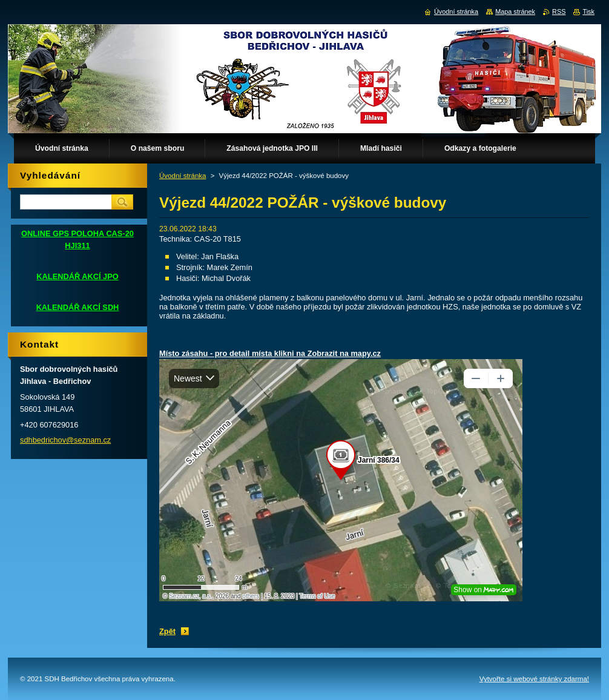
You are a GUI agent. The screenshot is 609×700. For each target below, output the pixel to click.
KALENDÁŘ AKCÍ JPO (77, 276)
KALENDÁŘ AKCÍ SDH (78, 307)
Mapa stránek (515, 12)
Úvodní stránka (183, 176)
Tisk (588, 12)
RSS (559, 12)
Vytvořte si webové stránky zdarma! (534, 679)
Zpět (167, 631)
